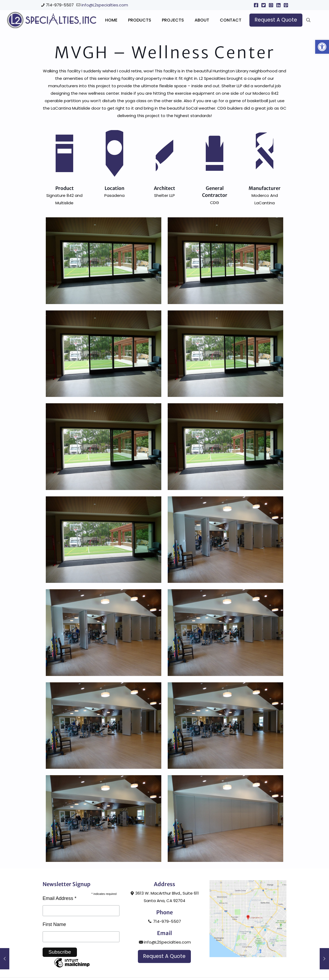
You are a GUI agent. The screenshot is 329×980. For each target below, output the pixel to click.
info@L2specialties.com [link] (105, 5)
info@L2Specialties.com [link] (164, 965)
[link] (322, 47)
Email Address (59, 921)
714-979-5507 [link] (60, 5)
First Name (54, 948)
